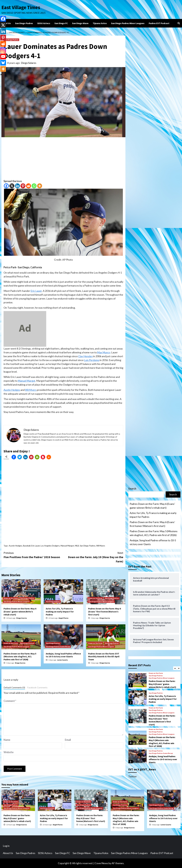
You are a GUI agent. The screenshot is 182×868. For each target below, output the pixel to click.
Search (132, 489)
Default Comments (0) (14, 687)
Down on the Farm (11, 598)
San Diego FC (61, 23)
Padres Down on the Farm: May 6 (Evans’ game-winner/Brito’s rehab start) (20, 612)
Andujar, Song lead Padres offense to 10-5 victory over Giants (63, 655)
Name (7, 740)
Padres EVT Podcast (159, 23)
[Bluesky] (3, 63)
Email (68, 740)
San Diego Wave (80, 23)
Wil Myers (31, 390)
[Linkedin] (17, 186)
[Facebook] (6, 186)
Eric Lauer (36, 291)
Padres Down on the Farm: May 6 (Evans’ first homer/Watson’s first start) (105, 612)
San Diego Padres (24, 23)
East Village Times (21, 7)
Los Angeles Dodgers (50, 546)
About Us (6, 23)
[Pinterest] (23, 186)
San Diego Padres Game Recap (58, 647)
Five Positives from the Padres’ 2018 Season (33, 555)
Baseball (27, 546)
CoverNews (101, 863)
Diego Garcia (22, 618)
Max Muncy (104, 352)
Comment (10, 701)
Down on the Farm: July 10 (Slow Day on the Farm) (93, 557)
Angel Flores (63, 618)
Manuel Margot (27, 381)
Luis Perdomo (92, 360)
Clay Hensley (85, 356)
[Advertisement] (63, 159)
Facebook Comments (37, 687)
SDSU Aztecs (44, 23)
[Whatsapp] (34, 186)
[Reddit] (29, 186)
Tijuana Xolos (100, 23)
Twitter (133, 776)
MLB (77, 546)
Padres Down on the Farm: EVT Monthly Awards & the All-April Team (104, 657)
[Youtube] (3, 56)
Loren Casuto (62, 660)
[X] (12, 186)
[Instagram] (3, 50)
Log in (6, 846)
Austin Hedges (12, 390)
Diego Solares (29, 63)
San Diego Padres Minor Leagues (128, 23)
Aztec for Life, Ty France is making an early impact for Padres (60, 612)
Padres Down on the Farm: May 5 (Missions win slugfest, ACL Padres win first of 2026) (20, 657)
